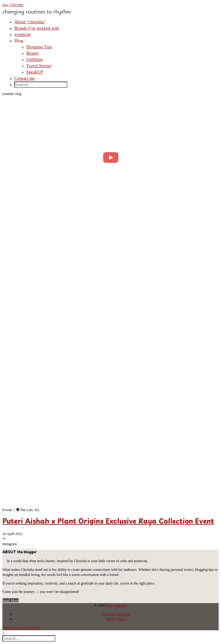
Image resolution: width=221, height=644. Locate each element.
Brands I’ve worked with (37, 28)
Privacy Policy (116, 619)
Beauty (33, 53)
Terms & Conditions (117, 614)
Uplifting (35, 59)
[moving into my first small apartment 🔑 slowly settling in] (110, 157)
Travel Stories (39, 66)
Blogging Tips (39, 47)
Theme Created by (22, 628)
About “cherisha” (30, 22)
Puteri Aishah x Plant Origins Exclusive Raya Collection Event (108, 522)
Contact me (25, 78)
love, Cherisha (13, 5)
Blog (19, 41)
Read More (10, 600)
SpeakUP (35, 72)
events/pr (23, 34)
